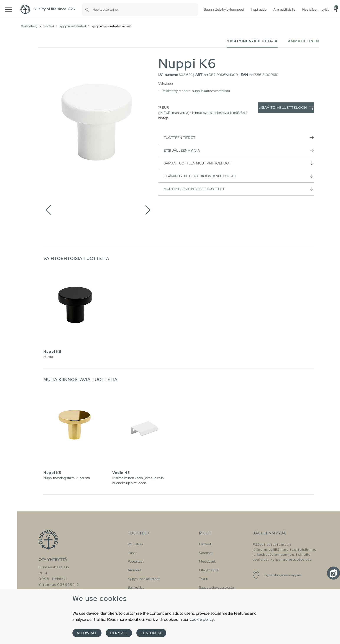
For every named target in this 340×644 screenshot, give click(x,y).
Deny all (119, 633)
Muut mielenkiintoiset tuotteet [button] (239, 189)
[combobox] (145, 9)
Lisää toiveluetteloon (286, 108)
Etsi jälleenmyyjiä (239, 150)
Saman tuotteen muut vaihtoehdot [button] (239, 163)
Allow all (87, 633)
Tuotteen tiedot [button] (239, 138)
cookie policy (202, 619)
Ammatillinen (304, 41)
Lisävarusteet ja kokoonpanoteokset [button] (239, 176)
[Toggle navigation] (9, 9)
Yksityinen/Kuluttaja (252, 41)
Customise (151, 633)
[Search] (87, 9)
